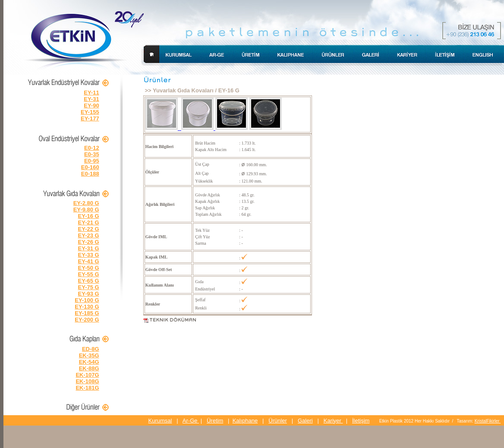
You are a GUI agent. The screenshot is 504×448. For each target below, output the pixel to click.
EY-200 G (87, 320)
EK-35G (89, 355)
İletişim (361, 421)
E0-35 (92, 154)
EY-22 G (89, 229)
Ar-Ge (191, 421)
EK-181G (87, 388)
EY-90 (91, 106)
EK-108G (87, 381)
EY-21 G (89, 222)
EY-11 (91, 93)
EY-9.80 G (86, 210)
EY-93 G (89, 294)
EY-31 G (89, 248)
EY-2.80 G (86, 203)
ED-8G (91, 349)
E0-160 (90, 167)
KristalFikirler (488, 421)
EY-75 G (89, 287)
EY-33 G (89, 255)
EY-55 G (89, 274)
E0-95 (92, 161)
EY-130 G (87, 307)
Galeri (305, 421)
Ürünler (278, 421)
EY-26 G (89, 242)
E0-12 (92, 148)
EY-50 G (89, 268)
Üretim (215, 421)
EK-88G (89, 368)
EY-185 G (87, 313)
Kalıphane (245, 421)
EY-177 (90, 118)
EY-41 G (89, 261)
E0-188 (90, 174)
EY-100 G (87, 300)
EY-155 (90, 112)
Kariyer (333, 421)
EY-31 (91, 99)
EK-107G (87, 375)
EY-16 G (89, 216)
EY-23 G (89, 235)
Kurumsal (160, 421)
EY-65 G (89, 281)
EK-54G (89, 362)
